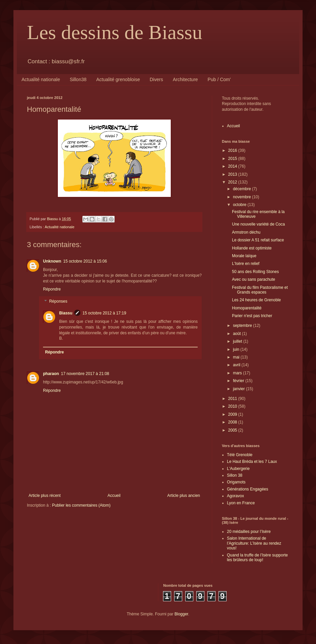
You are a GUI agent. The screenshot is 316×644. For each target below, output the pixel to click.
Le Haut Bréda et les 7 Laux (252, 462)
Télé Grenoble (240, 455)
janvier (240, 389)
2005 (233, 430)
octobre (240, 205)
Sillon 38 (235, 475)
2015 (233, 159)
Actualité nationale (41, 79)
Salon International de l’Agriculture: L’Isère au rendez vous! (254, 543)
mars (238, 373)
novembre (243, 197)
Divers (156, 79)
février (239, 381)
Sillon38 (78, 79)
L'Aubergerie (238, 469)
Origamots (236, 482)
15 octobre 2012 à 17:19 (104, 313)
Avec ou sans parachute (254, 279)
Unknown (52, 261)
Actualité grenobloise (118, 79)
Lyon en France (241, 503)
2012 (233, 182)
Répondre (52, 289)
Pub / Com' (219, 79)
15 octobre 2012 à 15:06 (85, 261)
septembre (243, 326)
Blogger (181, 614)
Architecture (185, 79)
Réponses (58, 301)
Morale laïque (244, 256)
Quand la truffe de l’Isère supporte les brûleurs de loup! (257, 557)
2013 (233, 174)
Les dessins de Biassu (115, 32)
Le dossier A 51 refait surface (258, 240)
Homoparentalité (247, 308)
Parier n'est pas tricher (252, 316)
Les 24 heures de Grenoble (256, 300)
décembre (243, 189)
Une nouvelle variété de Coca (258, 224)
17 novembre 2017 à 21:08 (85, 374)
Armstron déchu (246, 232)
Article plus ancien (184, 496)
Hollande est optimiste (252, 248)
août (238, 334)
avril (237, 365)
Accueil (114, 496)
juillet (238, 341)
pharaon (51, 374)
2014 (233, 166)
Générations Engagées (248, 489)
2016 (233, 150)
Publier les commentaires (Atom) (81, 505)
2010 (233, 406)
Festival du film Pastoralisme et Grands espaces (260, 290)
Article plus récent (45, 496)
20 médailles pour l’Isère (249, 532)
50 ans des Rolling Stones (255, 272)
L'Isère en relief (246, 264)
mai (237, 357)
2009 (233, 414)
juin (237, 349)
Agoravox (235, 496)
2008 (233, 422)
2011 (233, 399)
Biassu (66, 313)
